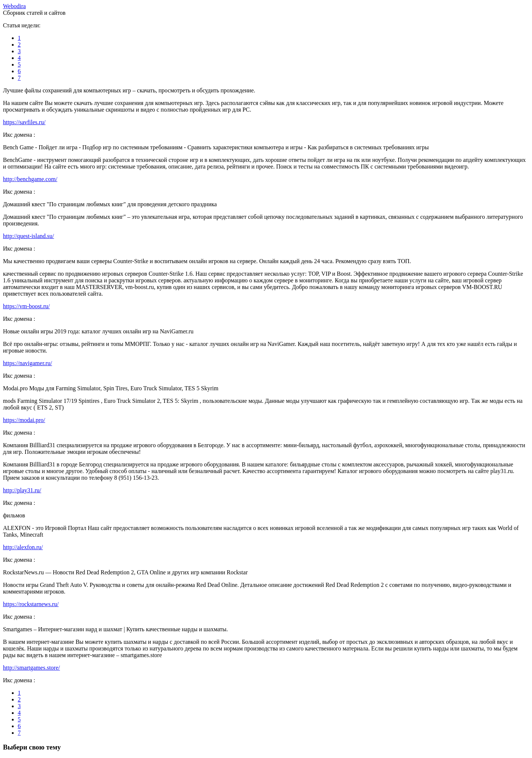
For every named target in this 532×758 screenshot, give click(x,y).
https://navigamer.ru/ (28, 363)
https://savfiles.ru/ (24, 122)
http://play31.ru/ (22, 490)
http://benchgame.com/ (30, 179)
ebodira (14, 6)
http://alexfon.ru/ (23, 547)
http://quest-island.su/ (28, 236)
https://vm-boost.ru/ (26, 306)
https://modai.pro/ (24, 420)
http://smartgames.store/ (31, 668)
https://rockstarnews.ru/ (31, 604)
